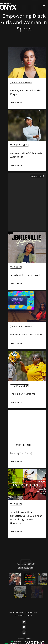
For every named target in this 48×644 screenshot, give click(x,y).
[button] (44, 6)
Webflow (28, 639)
